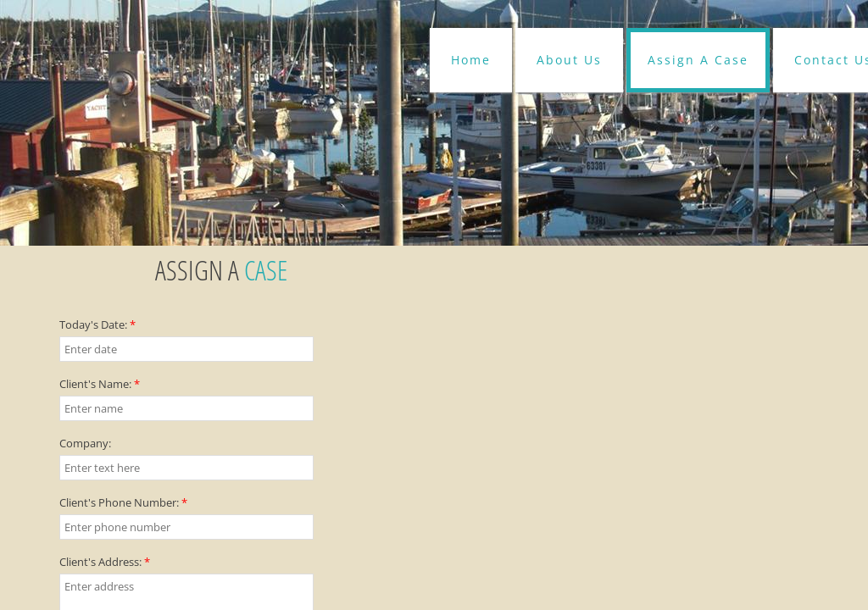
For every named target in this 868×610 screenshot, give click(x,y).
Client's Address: (105, 562)
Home (471, 60)
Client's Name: (100, 384)
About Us (569, 60)
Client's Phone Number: (123, 502)
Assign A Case (698, 60)
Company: (85, 443)
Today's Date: (97, 324)
